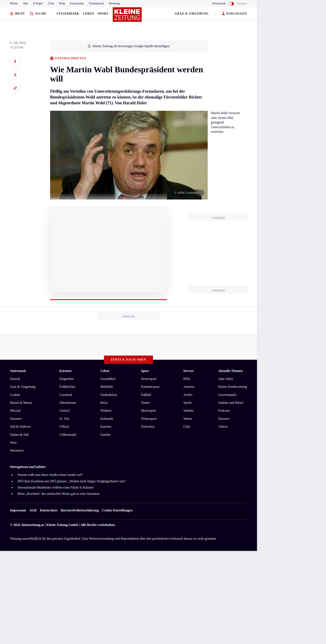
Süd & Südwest (20, 427)
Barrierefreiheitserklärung (80, 510)
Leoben (15, 395)
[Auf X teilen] (15, 75)
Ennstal (15, 379)
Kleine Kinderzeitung (233, 387)
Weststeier (17, 450)
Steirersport (149, 379)
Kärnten (242, 3)
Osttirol (65, 411)
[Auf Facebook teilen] (15, 62)
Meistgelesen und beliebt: (28, 467)
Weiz (13, 443)
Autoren (189, 387)
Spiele (188, 403)
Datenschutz (49, 510)
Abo (26, 3)
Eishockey (148, 427)
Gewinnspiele (227, 395)
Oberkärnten (68, 403)
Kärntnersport (150, 387)
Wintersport (149, 419)
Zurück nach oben (129, 360)
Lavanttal (66, 395)
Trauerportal (96, 3)
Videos (223, 427)
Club (51, 3)
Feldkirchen (67, 387)
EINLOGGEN (235, 14)
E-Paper (38, 3)
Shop (62, 3)
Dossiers (224, 419)
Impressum (18, 510)
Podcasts (224, 411)
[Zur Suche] (38, 14)
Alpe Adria (226, 379)
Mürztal (15, 411)
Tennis (145, 403)
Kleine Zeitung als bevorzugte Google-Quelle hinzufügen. (129, 46)
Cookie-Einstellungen (117, 510)
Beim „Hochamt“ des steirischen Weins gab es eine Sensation (58, 494)
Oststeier (16, 419)
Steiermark (68, 14)
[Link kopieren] (15, 88)
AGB (33, 510)
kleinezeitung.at (33, 525)
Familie (106, 435)
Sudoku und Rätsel (231, 403)
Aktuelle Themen (230, 371)
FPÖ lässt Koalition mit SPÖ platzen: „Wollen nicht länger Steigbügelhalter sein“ (72, 481)
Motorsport (148, 411)
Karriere (106, 427)
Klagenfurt (67, 379)
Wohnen (106, 411)
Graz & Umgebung (192, 14)
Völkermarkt (68, 435)
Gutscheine (77, 3)
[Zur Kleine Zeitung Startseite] (127, 16)
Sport (103, 14)
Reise (104, 403)
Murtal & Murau (21, 403)
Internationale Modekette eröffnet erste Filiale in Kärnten (56, 487)
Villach (64, 427)
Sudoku (188, 411)
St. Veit (64, 419)
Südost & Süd (19, 435)
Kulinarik (107, 419)
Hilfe (187, 379)
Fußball (146, 395)
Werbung (114, 3)
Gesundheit (108, 379)
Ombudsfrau (109, 395)
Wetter (14, 3)
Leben (88, 14)
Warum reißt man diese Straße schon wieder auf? (50, 475)
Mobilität (107, 387)
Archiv (188, 395)
